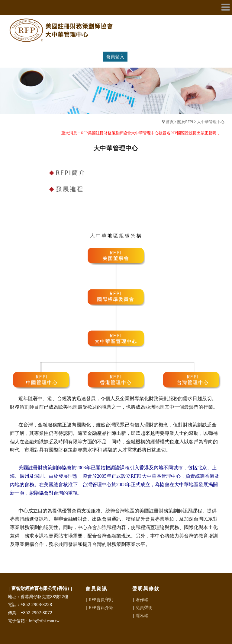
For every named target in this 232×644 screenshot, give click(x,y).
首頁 (170, 122)
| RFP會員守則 (99, 599)
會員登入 (115, 56)
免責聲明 (144, 607)
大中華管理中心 (211, 122)
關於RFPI (185, 122)
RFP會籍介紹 (101, 607)
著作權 (142, 599)
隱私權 (142, 615)
